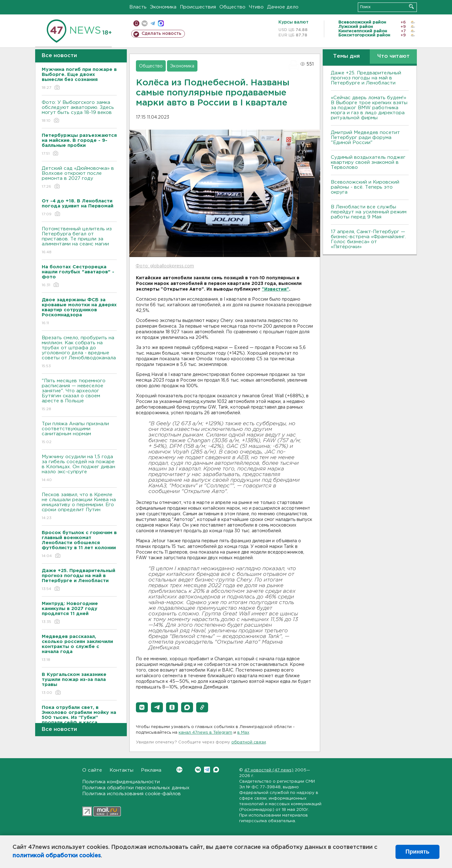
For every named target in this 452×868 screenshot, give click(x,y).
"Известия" (275, 289)
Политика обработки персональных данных (136, 788)
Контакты (121, 770)
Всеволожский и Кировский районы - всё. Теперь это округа (365, 187)
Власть (138, 7)
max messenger (161, 23)
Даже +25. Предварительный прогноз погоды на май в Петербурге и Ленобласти (366, 78)
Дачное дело (283, 7)
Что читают (393, 56)
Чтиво (256, 7)
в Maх (243, 733)
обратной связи (249, 742)
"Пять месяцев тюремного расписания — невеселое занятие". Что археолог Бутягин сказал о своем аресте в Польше (79, 395)
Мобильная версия (136, 23)
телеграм (153, 23)
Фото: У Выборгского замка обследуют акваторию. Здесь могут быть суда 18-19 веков (79, 112)
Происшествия (198, 7)
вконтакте (145, 23)
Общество (232, 7)
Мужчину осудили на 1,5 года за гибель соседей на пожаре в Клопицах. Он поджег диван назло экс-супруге (79, 469)
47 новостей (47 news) (269, 770)
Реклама (151, 770)
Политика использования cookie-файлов (132, 794)
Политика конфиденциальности (121, 782)
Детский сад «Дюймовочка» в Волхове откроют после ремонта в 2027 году (79, 178)
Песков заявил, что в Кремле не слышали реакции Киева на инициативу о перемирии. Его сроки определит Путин (79, 507)
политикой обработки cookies (57, 856)
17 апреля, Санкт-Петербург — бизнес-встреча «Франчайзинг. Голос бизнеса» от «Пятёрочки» (368, 239)
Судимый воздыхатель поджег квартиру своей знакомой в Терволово (368, 162)
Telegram (207, 770)
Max (216, 770)
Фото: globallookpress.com (165, 266)
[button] (142, 707)
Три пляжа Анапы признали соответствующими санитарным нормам (79, 433)
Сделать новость (161, 34)
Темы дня (346, 56)
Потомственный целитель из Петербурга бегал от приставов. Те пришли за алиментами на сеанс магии (79, 241)
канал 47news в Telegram (205, 733)
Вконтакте (179, 770)
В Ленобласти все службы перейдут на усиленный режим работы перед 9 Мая (369, 212)
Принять (417, 852)
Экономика (163, 7)
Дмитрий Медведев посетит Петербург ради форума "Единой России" (365, 138)
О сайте (92, 770)
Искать (411, 6)
